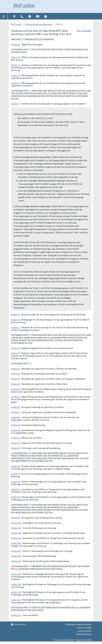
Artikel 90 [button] (16, 430)
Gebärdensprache (84, 634)
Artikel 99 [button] (16, 518)
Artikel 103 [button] (16, 538)
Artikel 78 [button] (16, 348)
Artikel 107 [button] (16, 561)
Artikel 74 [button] (16, 104)
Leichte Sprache (84, 631)
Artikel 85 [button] (16, 397)
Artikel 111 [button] (16, 600)
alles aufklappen (84, 31)
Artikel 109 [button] (16, 584)
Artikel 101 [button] (16, 528)
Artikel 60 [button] (16, 44)
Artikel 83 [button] (16, 384)
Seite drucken (18, 624)
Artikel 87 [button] (16, 412)
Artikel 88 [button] (16, 417)
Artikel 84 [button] (16, 389)
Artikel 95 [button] (16, 474)
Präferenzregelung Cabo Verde (39, 24)
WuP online (24, 5)
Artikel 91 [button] (16, 438)
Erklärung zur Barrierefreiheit (78, 624)
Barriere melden (84, 627)
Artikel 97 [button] (16, 489)
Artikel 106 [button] (16, 556)
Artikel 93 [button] (16, 448)
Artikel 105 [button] (16, 551)
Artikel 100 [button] (16, 523)
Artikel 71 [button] (16, 65)
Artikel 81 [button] (16, 374)
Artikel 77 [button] (16, 327)
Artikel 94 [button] (16, 466)
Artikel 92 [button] (16, 443)
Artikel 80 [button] (16, 369)
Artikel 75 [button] (16, 314)
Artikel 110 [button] (16, 592)
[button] (4, 16)
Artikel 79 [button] (16, 353)
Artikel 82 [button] (16, 379)
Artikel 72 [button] (16, 75)
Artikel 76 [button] (16, 320)
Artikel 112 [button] (16, 615)
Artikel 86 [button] (16, 407)
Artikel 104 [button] (16, 543)
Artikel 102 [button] (16, 533)
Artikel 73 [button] (16, 83)
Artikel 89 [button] (16, 425)
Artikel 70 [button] (16, 57)
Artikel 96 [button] (16, 481)
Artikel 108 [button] (16, 574)
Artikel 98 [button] (16, 497)
